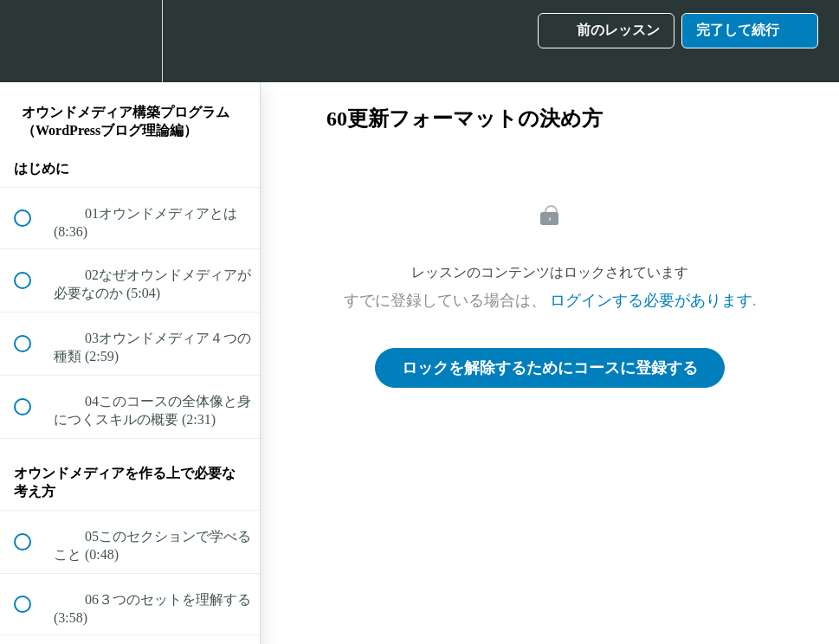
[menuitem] (130, 41)
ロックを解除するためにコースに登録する (550, 368)
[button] (32, 41)
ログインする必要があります (651, 300)
